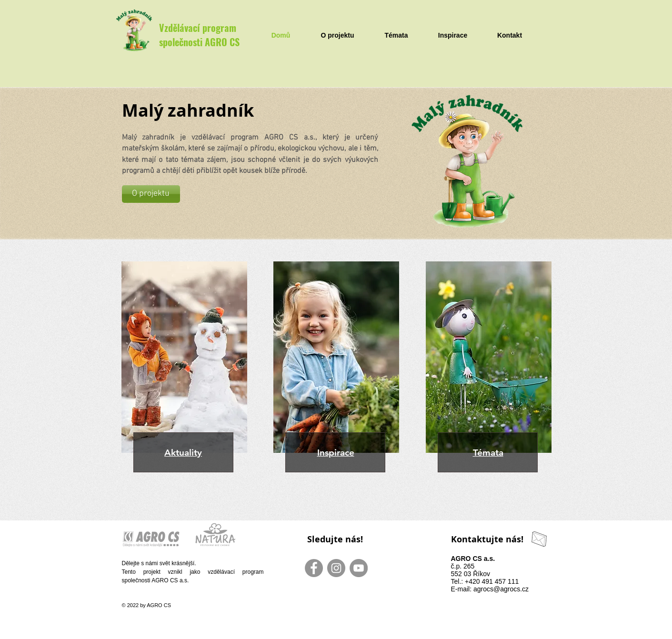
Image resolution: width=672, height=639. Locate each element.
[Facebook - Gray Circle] (314, 568)
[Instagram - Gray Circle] (336, 568)
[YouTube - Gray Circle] (359, 568)
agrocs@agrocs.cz (501, 589)
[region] (181, 370)
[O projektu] (151, 194)
